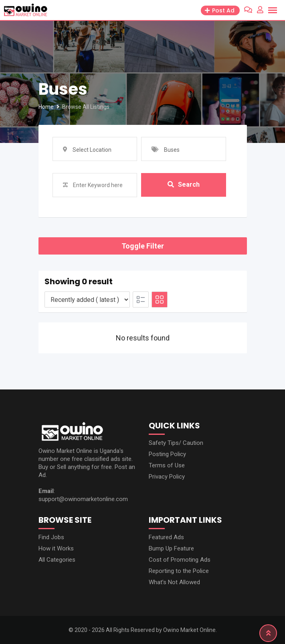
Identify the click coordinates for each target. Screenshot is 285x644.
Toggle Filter (143, 246)
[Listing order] (87, 300)
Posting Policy (167, 454)
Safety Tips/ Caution (176, 443)
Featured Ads (166, 537)
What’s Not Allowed (174, 582)
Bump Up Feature (171, 548)
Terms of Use (167, 465)
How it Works (56, 548)
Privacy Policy (167, 477)
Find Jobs (51, 537)
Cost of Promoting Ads (180, 560)
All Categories (57, 560)
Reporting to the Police (179, 571)
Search (184, 185)
